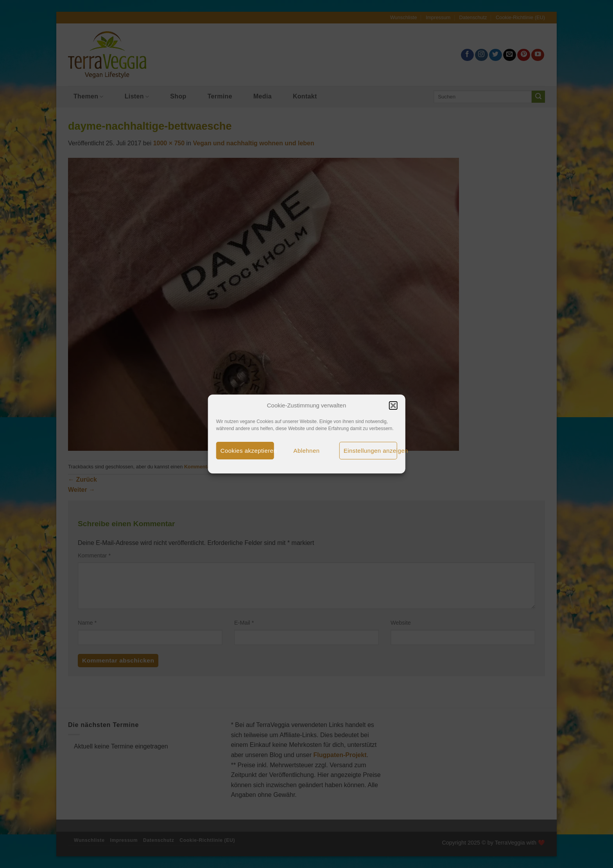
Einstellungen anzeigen (370, 451)
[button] (393, 405)
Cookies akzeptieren (247, 451)
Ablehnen (307, 451)
